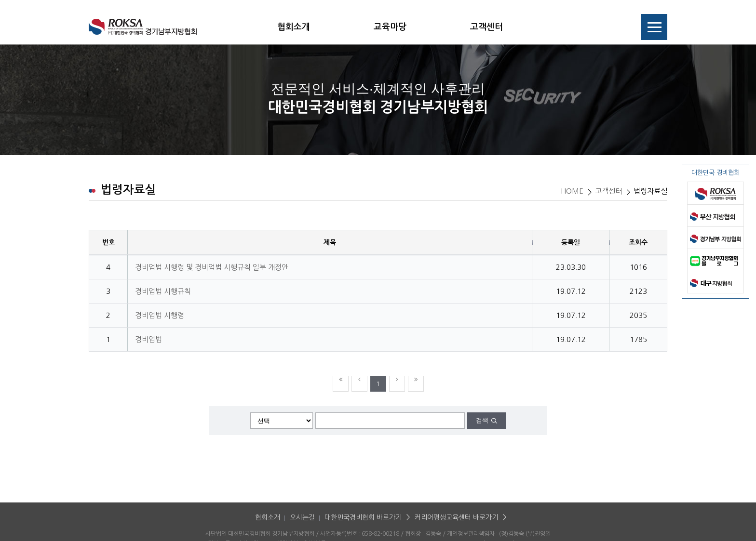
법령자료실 (650, 191)
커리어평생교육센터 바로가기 (456, 517)
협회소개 (294, 27)
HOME (572, 191)
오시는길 (302, 517)
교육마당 (390, 27)
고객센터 (486, 27)
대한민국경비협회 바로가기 (363, 517)
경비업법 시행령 (160, 315)
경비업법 (148, 339)
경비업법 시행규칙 (163, 291)
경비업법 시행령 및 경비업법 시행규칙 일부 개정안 (212, 267)
